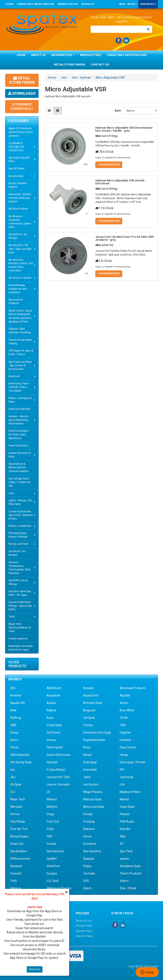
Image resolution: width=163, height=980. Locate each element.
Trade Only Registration (35, 4)
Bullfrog (15, 718)
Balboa (51, 710)
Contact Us (100, 65)
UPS (86, 881)
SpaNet (52, 859)
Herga (124, 755)
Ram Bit (125, 829)
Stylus (87, 866)
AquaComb (91, 695)
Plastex (125, 814)
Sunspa (52, 873)
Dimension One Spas (97, 733)
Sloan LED (17, 844)
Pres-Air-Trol (19, 829)
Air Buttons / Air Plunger (18, 236)
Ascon (124, 703)
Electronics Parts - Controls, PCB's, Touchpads (19, 387)
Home (21, 55)
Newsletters (91, 55)
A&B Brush (54, 688)
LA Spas (16, 784)
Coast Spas (54, 725)
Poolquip (89, 822)
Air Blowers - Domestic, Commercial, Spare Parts (20, 222)
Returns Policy (84, 936)
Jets (11, 493)
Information (63, 55)
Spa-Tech (126, 851)
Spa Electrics (55, 851)
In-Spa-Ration (56, 770)
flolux (87, 747)
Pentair (88, 814)
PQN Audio (127, 822)
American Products (133, 688)
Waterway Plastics (59, 888)
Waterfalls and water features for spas (21, 648)
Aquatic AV (18, 703)
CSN (123, 725)
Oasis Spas (127, 807)
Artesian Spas (93, 703)
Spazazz (16, 866)
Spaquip (89, 859)
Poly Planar (18, 822)
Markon (52, 799)
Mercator (16, 807)
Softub (51, 844)
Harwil (87, 755)
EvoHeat (125, 740)
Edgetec (125, 733)
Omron (15, 814)
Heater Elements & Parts (19, 455)
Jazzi (87, 777)
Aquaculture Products (16, 301)
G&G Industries (20, 755)
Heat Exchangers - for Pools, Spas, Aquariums (19, 434)
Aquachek (53, 695)
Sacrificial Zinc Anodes (17, 553)
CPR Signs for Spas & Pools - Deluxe (21, 352)
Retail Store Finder (70, 65)
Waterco (16, 888)
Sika (123, 836)
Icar (13, 770)
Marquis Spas (92, 799)
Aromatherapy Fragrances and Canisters (18, 289)
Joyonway (127, 777)
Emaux (51, 740)
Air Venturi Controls (20, 278)
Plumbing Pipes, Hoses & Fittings (18, 535)
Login (9, 4)
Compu (88, 725)
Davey (14, 733)
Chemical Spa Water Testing (20, 342)
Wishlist (88, 4)
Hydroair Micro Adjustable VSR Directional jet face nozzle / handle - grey (124, 129)
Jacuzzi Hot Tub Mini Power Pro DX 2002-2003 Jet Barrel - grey (125, 238)
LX (48, 792)
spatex (124, 859)
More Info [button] (35, 969)
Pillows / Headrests (20, 526)
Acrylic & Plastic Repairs (18, 185)
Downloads (22, 93)
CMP (13, 725)
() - (128, 4)
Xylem (87, 888)
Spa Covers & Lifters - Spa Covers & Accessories (20, 366)
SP (122, 844)
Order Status (68, 4)
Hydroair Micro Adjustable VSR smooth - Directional (121, 182)
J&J (13, 777)
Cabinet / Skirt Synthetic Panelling (20, 331)
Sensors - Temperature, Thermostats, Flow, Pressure (20, 568)
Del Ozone (54, 733)
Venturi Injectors (18, 639)
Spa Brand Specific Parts (19, 159)
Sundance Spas (130, 866)
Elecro (14, 740)
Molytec (52, 807)
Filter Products (17, 664)
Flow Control (128, 747)
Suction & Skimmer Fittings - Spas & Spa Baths (20, 606)
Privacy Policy (84, 926)
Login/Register (109, 165)
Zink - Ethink (128, 888)
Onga (50, 814)
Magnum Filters (130, 792)
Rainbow (89, 829)
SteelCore (53, 866)
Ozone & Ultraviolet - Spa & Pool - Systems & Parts (21, 515)
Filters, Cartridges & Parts (20, 400)
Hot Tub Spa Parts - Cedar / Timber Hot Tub (20, 482)
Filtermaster (55, 747)
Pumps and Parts (18, 544)
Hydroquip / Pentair (133, 762)
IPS (122, 770)
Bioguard (89, 710)
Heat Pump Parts (18, 446)
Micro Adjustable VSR (110, 78)
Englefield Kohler (94, 740)
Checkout (148, 4)
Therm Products (131, 873)
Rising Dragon (19, 836)
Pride (50, 829)
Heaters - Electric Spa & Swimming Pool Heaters (19, 420)
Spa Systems (92, 851)
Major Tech (18, 799)
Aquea (51, 703)
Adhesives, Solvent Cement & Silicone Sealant (20, 198)
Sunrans (16, 873)
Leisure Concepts (58, 784)
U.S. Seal (53, 881)
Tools (12, 617)
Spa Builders (19, 851)
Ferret (14, 747)
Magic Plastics (93, 792)
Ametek (16, 695)
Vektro (124, 881)
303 (13, 688)
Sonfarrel (90, 844)
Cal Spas (89, 718)
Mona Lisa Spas (94, 807)
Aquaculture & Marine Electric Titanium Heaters (19, 467)
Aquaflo (125, 695)
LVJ (13, 792)
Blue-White (127, 710)
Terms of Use (84, 921)
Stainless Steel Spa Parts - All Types (20, 593)
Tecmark (89, 873)
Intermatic (90, 770)
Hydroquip (90, 762)
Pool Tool (53, 822)
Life (122, 784)
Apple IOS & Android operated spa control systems (21, 132)
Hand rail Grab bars (20, 409)
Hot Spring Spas (21, 762)
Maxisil (124, 799)
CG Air (124, 718)
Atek (13, 710)
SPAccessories (20, 859)
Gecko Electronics (58, 755)
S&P (50, 836)
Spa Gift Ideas (17, 168)
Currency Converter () (22, 107)
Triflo (14, 881)
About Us (38, 55)
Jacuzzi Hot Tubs (58, 777)
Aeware (89, 688)
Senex (87, 836)
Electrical (14, 376)
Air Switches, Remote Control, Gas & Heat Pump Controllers (21, 265)
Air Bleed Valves (18, 209)
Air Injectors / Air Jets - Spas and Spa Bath (20, 249)
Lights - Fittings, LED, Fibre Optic (20, 502)
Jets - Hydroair (81, 78)
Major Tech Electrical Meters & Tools (20, 628)
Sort (117, 111)
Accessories (16, 176)
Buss (50, 718)
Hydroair (52, 762)
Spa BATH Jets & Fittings (18, 582)
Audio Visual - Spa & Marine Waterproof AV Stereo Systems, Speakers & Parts (20, 316)
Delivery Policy (84, 931)
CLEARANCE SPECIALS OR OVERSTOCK (16, 147)
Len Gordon (91, 784)
